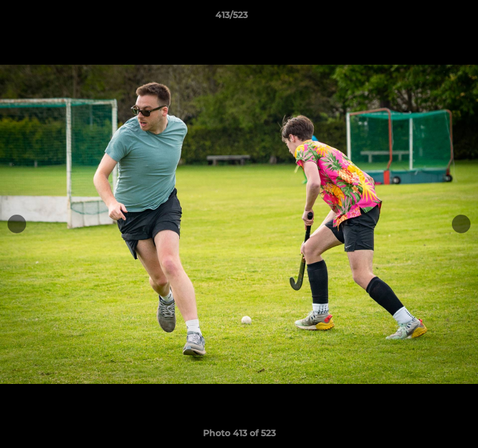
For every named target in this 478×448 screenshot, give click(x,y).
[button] (433, 18)
